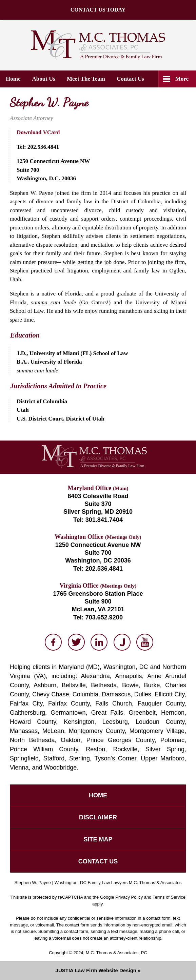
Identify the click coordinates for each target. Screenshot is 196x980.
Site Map (98, 839)
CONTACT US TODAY (63, 13)
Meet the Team (86, 79)
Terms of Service (169, 897)
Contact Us (130, 79)
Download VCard (38, 132)
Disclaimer (98, 817)
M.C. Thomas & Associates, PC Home (98, 45)
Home (13, 79)
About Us (44, 79)
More (182, 79)
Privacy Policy (129, 897)
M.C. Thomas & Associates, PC (116, 953)
